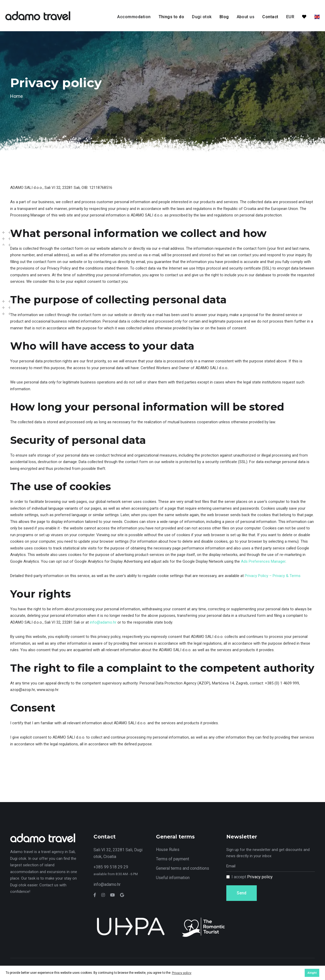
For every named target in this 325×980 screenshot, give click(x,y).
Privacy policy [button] (182, 973)
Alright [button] (312, 973)
